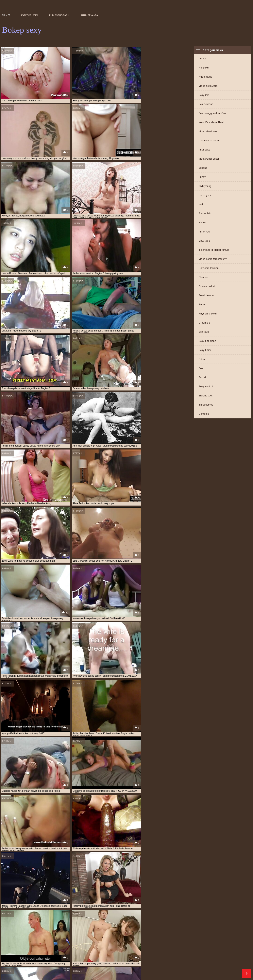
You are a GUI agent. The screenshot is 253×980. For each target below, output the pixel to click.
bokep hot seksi (25, 941)
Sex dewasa (206, 104)
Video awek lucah (172, 959)
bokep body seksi (33, 939)
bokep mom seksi (20, 943)
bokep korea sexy (146, 941)
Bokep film (157, 965)
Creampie (204, 323)
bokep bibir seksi (208, 936)
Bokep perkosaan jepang (118, 952)
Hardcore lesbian (209, 268)
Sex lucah (194, 959)
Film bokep (217, 952)
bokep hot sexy (47, 941)
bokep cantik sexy (203, 939)
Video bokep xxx (195, 955)
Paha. (202, 305)
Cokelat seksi (207, 287)
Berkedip (204, 414)
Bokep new (232, 955)
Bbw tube (204, 241)
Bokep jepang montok (143, 959)
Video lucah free (170, 955)
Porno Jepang (180, 876)
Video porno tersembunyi (213, 259)
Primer (6, 15)
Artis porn (217, 968)
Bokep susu (171, 968)
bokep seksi (53, 945)
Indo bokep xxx (13, 968)
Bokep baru (76, 952)
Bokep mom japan (177, 952)
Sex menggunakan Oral (212, 114)
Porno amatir (11, 962)
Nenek (202, 223)
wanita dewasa (12, 959)
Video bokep (39, 952)
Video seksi (200, 952)
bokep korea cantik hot (118, 941)
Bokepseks (140, 965)
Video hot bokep (214, 965)
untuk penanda (89, 15)
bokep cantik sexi (179, 939)
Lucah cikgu (58, 952)
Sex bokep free (13, 974)
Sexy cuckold (206, 387)
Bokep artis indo (34, 962)
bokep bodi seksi (230, 936)
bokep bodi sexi (11, 939)
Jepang (203, 168)
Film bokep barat (235, 971)
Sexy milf (204, 95)
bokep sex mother (195, 945)
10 (95, 778)
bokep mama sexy (192, 941)
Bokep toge (10, 955)
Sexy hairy (205, 350)
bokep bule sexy (127, 939)
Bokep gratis (29, 955)
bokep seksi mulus (170, 945)
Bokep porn (214, 971)
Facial (202, 378)
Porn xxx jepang (62, 971)
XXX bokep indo (123, 955)
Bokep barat (175, 965)
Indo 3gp (187, 968)
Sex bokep (216, 955)
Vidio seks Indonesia (86, 962)
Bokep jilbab (34, 968)
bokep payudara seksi (195, 943)
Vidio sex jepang (237, 959)
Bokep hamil (33, 959)
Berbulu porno (146, 955)
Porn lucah (193, 965)
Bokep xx (202, 968)
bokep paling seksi (168, 943)
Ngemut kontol (140, 962)
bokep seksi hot (96, 945)
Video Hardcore (208, 132)
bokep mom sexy (43, 943)
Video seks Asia (208, 86)
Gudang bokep (213, 959)
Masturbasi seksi (209, 159)
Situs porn (178, 971)
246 (119, 778)
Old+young (205, 186)
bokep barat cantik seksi (39, 936)
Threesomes (206, 405)
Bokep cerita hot (37, 971)
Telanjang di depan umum (214, 250)
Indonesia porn (93, 965)
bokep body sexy (56, 939)
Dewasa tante (35, 974)
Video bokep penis (150, 952)
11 (99, 778)
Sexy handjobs (207, 341)
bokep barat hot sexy (102, 936)
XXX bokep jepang (67, 965)
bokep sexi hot (233, 945)
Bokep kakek (236, 965)
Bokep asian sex (70, 955)
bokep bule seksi (104, 939)
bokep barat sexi (153, 936)
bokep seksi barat (73, 945)
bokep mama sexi (169, 941)
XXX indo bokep (55, 968)
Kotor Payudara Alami (211, 123)
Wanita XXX (160, 971)
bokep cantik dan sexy (152, 939)
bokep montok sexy (94, 943)
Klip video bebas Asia (40, 863)
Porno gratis (195, 971)
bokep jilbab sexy (90, 941)
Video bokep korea (15, 952)
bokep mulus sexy (144, 943)
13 (108, 778)
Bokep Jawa (48, 955)
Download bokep (138, 971)
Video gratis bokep (88, 971)
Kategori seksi (30, 15)
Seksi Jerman (207, 296)
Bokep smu (101, 959)
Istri (201, 205)
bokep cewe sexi (227, 939)
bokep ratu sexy (33, 945)
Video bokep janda (115, 962)
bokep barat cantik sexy (72, 936)
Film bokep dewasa (77, 959)
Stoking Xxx (206, 396)
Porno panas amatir (91, 832)
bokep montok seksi (67, 943)
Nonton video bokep (82, 968)
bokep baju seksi (12, 936)
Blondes (203, 278)
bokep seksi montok (145, 945)
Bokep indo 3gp (59, 962)
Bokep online (53, 959)
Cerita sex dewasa (118, 965)
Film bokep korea (40, 965)
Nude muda (205, 77)
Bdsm (202, 360)
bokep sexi (215, 945)
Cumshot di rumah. (210, 141)
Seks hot (92, 952)
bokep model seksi (216, 941)
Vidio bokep (161, 962)
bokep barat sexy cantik (181, 936)
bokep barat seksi (129, 936)
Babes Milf (205, 214)
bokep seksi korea (119, 945)
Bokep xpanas (108, 968)
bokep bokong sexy (80, 939)
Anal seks (204, 150)
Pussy (202, 177)
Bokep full (234, 952)
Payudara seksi (208, 314)
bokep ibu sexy (68, 941)
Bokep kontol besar (229, 962)
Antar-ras (204, 232)
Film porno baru (59, 15)
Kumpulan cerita (202, 962)
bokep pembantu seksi (224, 943)
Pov (201, 369)
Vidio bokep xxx (13, 971)
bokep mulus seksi (119, 943)
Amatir (202, 59)
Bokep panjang (131, 968)
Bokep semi (18, 965)
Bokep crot (118, 959)
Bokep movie (180, 962)
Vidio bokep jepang (96, 955)
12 (104, 778)
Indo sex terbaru (237, 968)
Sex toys (204, 332)
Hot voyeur (205, 196)
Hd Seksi (204, 68)
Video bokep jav (114, 971)
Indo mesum (152, 968)
